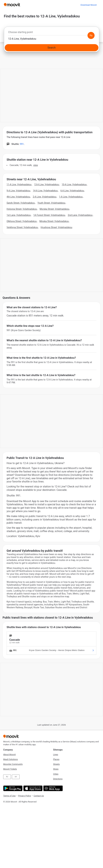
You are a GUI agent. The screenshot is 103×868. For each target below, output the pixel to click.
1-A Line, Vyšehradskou (71, 197)
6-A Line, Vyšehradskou (72, 191)
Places (56, 759)
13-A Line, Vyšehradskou (47, 184)
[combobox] (52, 33)
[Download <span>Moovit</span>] (89, 5)
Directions (58, 779)
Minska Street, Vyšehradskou (54, 221)
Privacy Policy (25, 796)
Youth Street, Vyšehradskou (51, 203)
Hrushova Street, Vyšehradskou (56, 227)
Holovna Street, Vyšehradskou (22, 209)
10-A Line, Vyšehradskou (74, 184)
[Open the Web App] (53, 788)
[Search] (52, 48)
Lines (56, 754)
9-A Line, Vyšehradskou (18, 191)
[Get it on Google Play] (12, 788)
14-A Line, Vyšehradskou (45, 191)
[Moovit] (12, 5)
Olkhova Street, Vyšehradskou (22, 221)
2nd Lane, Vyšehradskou (80, 215)
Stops (56, 769)
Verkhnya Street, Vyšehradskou (22, 227)
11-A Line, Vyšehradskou (19, 184)
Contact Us (39, 796)
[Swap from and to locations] (91, 35)
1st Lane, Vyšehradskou (19, 215)
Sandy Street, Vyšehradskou (21, 203)
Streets (56, 764)
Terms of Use (9, 796)
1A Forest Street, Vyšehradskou (49, 215)
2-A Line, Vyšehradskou (45, 197)
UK (16, 777)
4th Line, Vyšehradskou (18, 197)
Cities (56, 774)
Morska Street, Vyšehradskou (54, 209)
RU (7, 777)
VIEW (36, 165)
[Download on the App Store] (33, 788)
